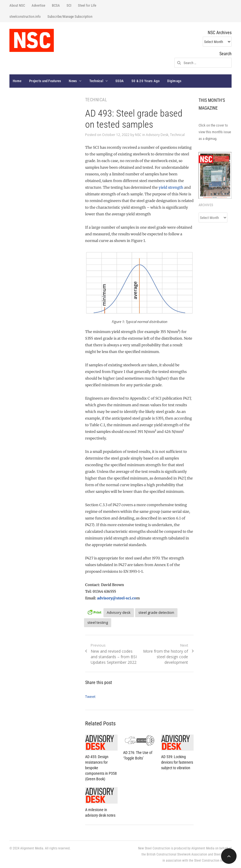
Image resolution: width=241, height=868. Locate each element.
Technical (96, 81)
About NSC (17, 5)
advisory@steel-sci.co (117, 598)
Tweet (90, 697)
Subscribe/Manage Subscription (70, 17)
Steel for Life (87, 5)
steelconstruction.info (25, 17)
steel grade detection (156, 612)
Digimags (174, 81)
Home (17, 81)
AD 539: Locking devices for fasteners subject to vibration (177, 762)
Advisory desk (119, 612)
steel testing (98, 622)
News (73, 81)
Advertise (38, 5)
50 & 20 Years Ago (145, 81)
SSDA (120, 81)
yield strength (171, 187)
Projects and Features (45, 81)
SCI (69, 5)
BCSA (56, 5)
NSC (138, 135)
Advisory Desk (157, 135)
